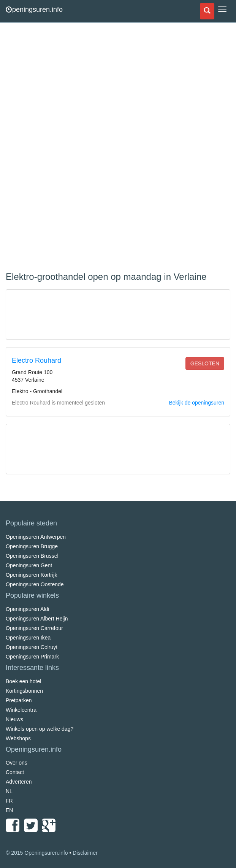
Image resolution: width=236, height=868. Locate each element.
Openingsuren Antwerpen (36, 537)
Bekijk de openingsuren (196, 403)
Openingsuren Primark (32, 657)
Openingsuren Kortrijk (31, 575)
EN (9, 810)
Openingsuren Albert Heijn (37, 619)
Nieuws (14, 719)
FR (9, 801)
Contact (15, 772)
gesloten (205, 363)
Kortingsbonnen (24, 691)
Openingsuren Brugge (32, 546)
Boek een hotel (23, 681)
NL (9, 791)
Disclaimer (85, 853)
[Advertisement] (63, 148)
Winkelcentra (21, 710)
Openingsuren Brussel (32, 556)
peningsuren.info (34, 10)
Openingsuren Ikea (28, 638)
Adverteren (19, 782)
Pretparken (19, 700)
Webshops (18, 738)
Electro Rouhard (36, 360)
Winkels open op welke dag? (40, 729)
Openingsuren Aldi (27, 609)
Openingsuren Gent (29, 565)
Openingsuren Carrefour (34, 628)
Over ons (17, 763)
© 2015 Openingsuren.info (37, 853)
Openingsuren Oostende (35, 584)
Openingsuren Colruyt (32, 647)
